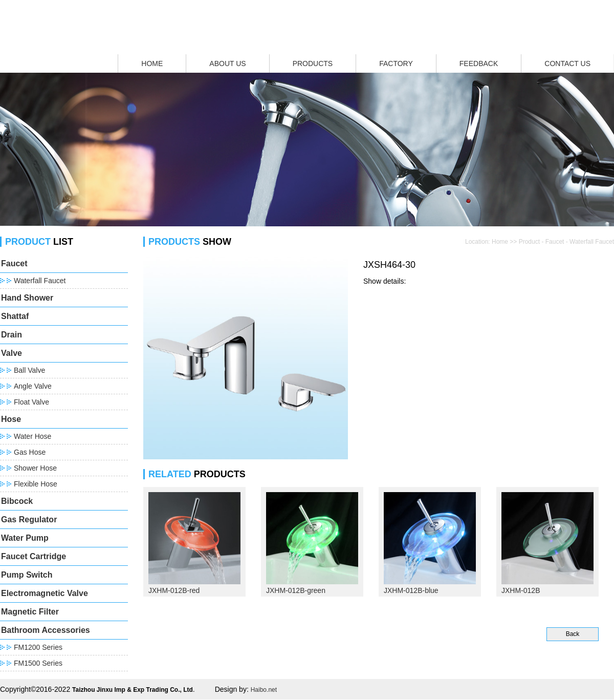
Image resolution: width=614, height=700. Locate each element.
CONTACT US (567, 63)
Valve (12, 353)
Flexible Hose (36, 484)
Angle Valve (33, 386)
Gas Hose (30, 452)
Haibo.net (264, 690)
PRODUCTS (313, 63)
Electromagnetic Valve (45, 593)
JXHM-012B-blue (411, 590)
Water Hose (32, 436)
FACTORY (396, 63)
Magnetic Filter (30, 612)
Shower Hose (35, 468)
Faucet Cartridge (34, 556)
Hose (11, 419)
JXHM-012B (521, 590)
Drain (12, 335)
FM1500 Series (38, 663)
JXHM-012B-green (296, 590)
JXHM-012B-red (174, 590)
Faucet (14, 263)
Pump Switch (27, 575)
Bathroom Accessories (46, 630)
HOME (152, 63)
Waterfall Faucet (40, 281)
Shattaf (15, 316)
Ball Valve (29, 370)
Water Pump (25, 538)
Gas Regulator (29, 519)
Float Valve (31, 402)
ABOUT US (227, 63)
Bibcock (17, 501)
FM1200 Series (38, 647)
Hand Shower (27, 298)
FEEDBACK (479, 63)
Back (573, 634)
